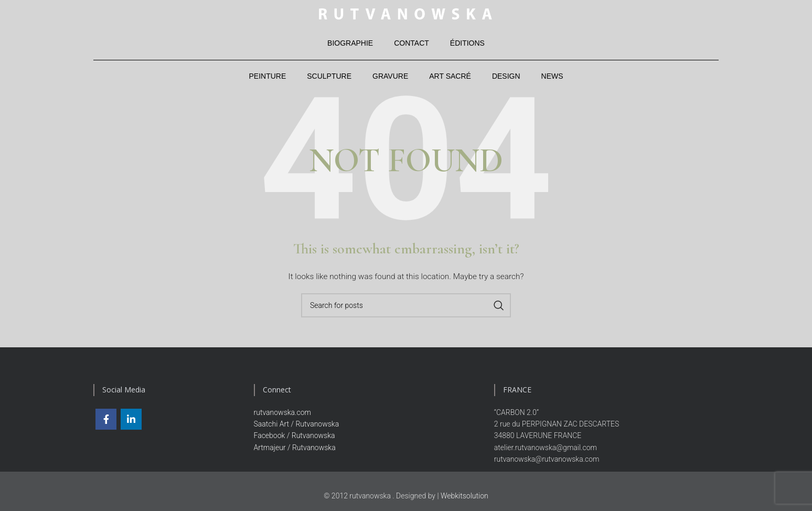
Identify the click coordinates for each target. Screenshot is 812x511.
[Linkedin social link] (131, 421)
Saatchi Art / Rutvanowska (297, 427)
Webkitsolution (464, 498)
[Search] (406, 308)
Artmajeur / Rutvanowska (295, 450)
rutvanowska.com (282, 414)
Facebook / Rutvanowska (295, 438)
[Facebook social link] (106, 421)
